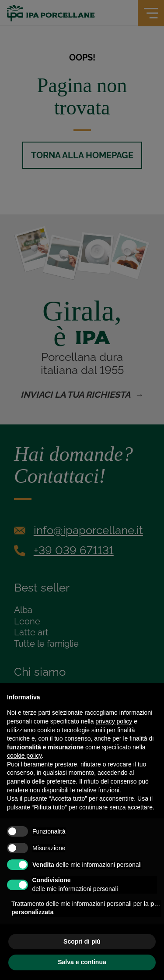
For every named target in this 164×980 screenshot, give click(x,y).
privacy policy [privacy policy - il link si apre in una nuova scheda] (114, 721)
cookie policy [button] (24, 755)
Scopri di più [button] (82, 941)
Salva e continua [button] (82, 962)
